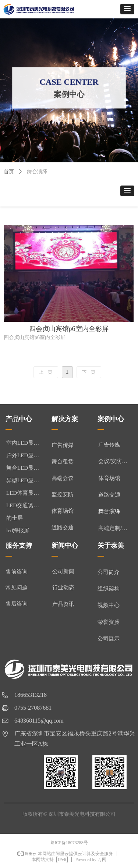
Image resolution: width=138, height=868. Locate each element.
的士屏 (15, 518)
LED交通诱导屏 (25, 505)
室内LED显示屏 (25, 443)
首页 (9, 172)
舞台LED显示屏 (25, 468)
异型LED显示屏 (25, 480)
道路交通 (109, 495)
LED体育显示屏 (25, 493)
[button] (127, 9)
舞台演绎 (109, 511)
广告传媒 (109, 445)
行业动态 (63, 588)
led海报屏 (18, 530)
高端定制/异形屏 (117, 528)
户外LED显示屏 (25, 455)
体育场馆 (109, 478)
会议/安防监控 (116, 461)
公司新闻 (63, 571)
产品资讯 (63, 604)
